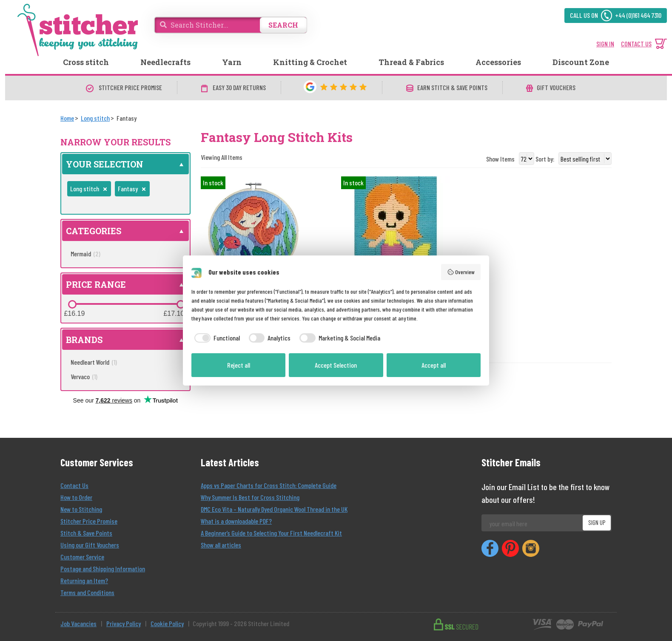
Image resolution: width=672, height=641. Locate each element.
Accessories (498, 62)
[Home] (67, 118)
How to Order (76, 497)
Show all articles (221, 545)
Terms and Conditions (87, 592)
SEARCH (283, 25)
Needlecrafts (165, 62)
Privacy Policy (124, 623)
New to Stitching (81, 509)
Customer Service (82, 557)
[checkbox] (216, 338)
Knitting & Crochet (310, 62)
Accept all (434, 365)
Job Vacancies (78, 623)
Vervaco (84, 376)
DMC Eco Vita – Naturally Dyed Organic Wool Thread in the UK (274, 509)
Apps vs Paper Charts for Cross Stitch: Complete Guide (269, 485)
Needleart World (94, 362)
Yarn (232, 62)
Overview (461, 272)
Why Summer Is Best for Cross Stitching (250, 497)
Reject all (239, 365)
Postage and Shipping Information (103, 569)
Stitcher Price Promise (89, 521)
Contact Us (74, 485)
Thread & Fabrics (411, 62)
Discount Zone (581, 62)
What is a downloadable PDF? (236, 521)
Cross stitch (86, 62)
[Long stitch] (95, 118)
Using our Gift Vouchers (90, 545)
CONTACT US (636, 44)
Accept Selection (336, 365)
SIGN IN (605, 44)
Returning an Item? (84, 580)
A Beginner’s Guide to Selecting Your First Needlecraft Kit (271, 533)
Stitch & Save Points (86, 533)
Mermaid (85, 254)
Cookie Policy (167, 623)
